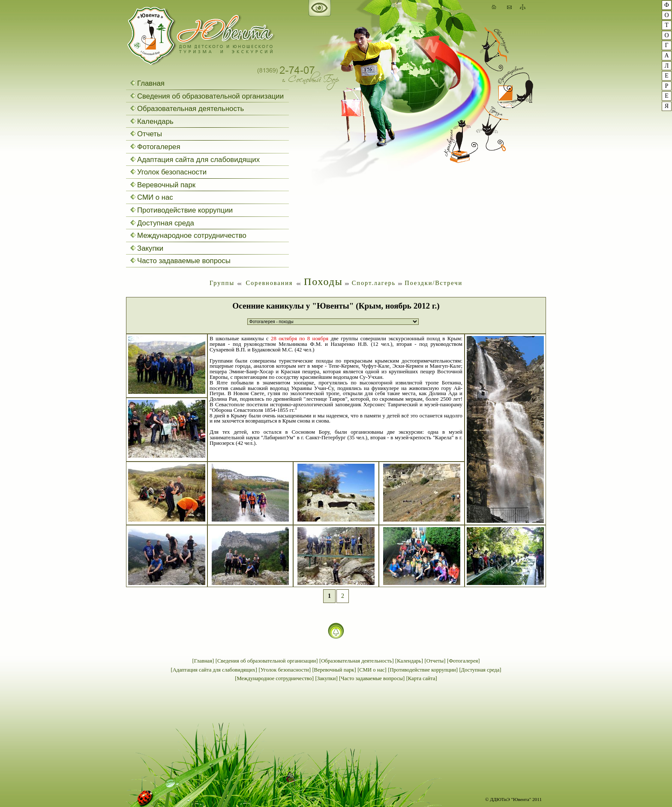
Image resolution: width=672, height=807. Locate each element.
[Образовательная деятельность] (357, 661)
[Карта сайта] (422, 678)
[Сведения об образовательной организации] (267, 661)
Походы (323, 282)
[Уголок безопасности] (285, 670)
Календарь (152, 121)
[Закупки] (326, 678)
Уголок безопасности (168, 172)
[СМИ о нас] (372, 670)
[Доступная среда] (480, 670)
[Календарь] (409, 661)
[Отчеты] (435, 661)
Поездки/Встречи (430, 283)
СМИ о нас (152, 197)
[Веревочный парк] (334, 670)
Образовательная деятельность (187, 109)
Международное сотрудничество (188, 235)
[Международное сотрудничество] (274, 678)
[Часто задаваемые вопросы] (372, 678)
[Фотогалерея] (463, 661)
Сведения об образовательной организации (207, 96)
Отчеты (146, 134)
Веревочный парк (163, 185)
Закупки (147, 248)
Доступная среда (162, 223)
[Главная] (203, 661)
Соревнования (268, 283)
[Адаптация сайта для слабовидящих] (214, 670)
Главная (147, 83)
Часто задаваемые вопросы (180, 261)
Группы (225, 283)
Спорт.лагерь (370, 283)
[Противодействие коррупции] (423, 670)
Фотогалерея (155, 147)
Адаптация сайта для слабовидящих (195, 160)
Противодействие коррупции (181, 210)
